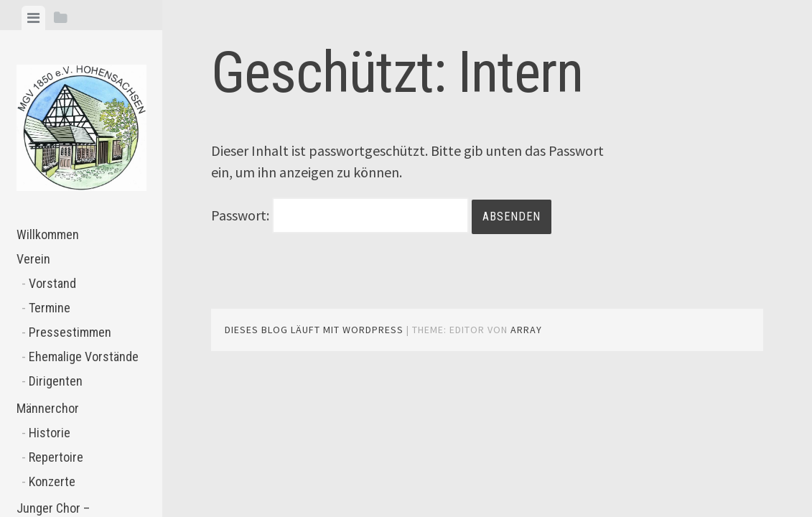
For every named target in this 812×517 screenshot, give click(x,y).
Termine (50, 308)
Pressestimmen (70, 332)
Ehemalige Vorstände (84, 357)
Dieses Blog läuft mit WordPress (314, 330)
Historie (50, 433)
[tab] (33, 18)
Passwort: (340, 215)
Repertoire (56, 457)
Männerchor (48, 408)
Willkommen (48, 234)
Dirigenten (56, 381)
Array (526, 330)
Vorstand (52, 283)
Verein (33, 259)
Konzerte (52, 481)
